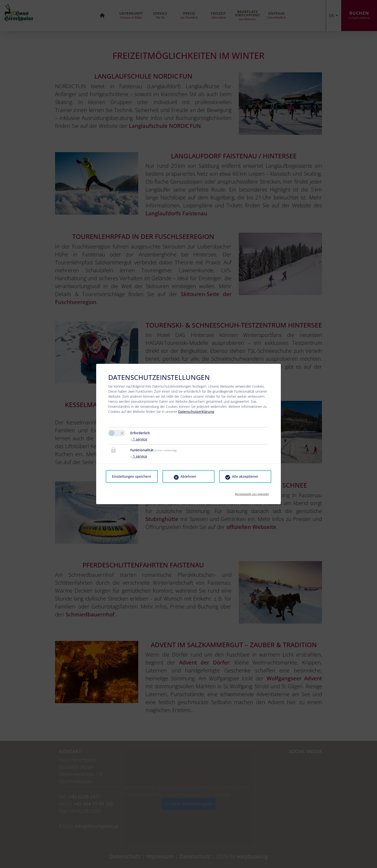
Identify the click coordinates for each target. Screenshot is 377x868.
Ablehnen (188, 476)
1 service (139, 439)
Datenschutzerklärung (196, 412)
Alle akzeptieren (245, 476)
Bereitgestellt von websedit (252, 493)
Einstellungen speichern (132, 476)
